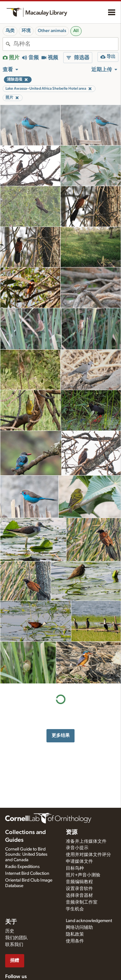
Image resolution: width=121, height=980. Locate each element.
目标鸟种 (75, 868)
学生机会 (75, 909)
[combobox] (66, 44)
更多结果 (61, 735)
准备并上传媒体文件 (86, 841)
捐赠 (15, 960)
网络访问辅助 (79, 928)
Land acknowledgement (89, 921)
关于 (11, 922)
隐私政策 (75, 934)
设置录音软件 (79, 889)
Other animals (52, 31)
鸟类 (10, 31)
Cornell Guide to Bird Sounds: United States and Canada (26, 855)
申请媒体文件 (79, 862)
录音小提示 (77, 848)
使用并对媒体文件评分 (88, 855)
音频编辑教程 (79, 882)
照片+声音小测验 (83, 875)
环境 (26, 31)
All (76, 31)
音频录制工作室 (82, 902)
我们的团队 (16, 938)
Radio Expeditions (22, 867)
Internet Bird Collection (27, 873)
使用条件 (75, 941)
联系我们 (14, 945)
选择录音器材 (79, 896)
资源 (72, 832)
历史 (10, 931)
